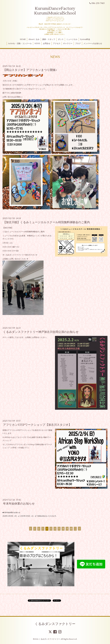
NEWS (37, 44)
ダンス (61, 39)
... (75, 529)
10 (71, 529)
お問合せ (47, 44)
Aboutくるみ (34, 39)
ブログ (78, 44)
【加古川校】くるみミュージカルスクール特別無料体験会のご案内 (46, 222)
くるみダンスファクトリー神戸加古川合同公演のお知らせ (41, 332)
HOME (23, 39)
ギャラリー (68, 44)
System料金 (85, 39)
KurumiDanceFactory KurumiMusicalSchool (55, 11)
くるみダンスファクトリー (55, 624)
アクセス (57, 44)
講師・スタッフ (49, 39)
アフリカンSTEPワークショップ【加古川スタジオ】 (37, 425)
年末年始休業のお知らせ (19, 504)
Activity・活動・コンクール (20, 44)
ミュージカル (72, 39)
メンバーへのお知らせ (93, 44)
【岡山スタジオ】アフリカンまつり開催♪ (30, 70)
